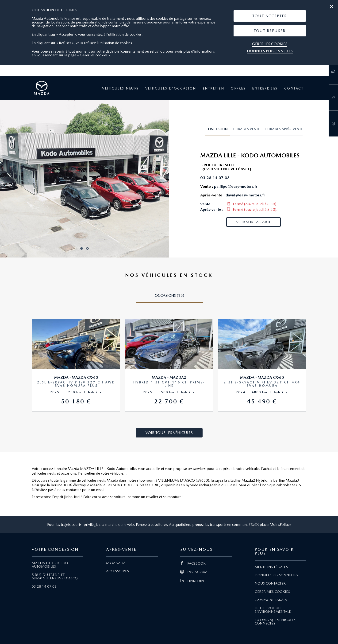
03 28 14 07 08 (44, 586)
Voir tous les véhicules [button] (169, 433)
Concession (217, 129)
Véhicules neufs (120, 88)
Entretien (214, 88)
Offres (238, 88)
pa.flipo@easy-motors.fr (236, 186)
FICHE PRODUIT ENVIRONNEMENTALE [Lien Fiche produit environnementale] (273, 610)
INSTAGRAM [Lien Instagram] (194, 572)
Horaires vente (246, 129)
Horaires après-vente (284, 129)
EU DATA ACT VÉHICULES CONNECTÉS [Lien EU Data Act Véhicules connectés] (275, 622)
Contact (294, 88)
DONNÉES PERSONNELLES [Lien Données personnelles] (276, 575)
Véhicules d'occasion (171, 88)
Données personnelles (270, 51)
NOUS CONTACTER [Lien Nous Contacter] (270, 583)
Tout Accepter (270, 16)
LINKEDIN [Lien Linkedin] (192, 581)
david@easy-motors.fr (245, 195)
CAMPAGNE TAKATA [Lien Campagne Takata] (271, 600)
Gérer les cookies (270, 44)
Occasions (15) (169, 295)
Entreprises (265, 88)
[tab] (218, 131)
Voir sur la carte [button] (253, 222)
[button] (270, 16)
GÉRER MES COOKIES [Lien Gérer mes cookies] (272, 592)
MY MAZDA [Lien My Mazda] (116, 563)
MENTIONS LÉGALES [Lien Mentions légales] (271, 567)
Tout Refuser (270, 31)
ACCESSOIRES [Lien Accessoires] (117, 571)
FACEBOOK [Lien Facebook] (193, 563)
